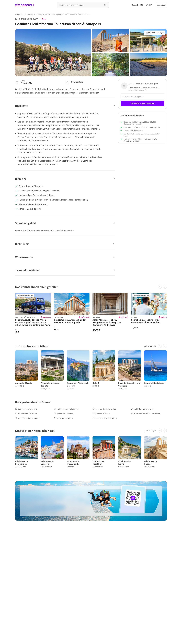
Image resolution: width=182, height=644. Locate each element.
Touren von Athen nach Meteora (78, 384)
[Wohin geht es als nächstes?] (83, 5)
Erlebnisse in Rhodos (150, 463)
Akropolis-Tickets (24, 383)
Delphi (96, 383)
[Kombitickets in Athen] (26, 414)
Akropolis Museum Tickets (50, 384)
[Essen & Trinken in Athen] (105, 418)
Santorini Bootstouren (155, 383)
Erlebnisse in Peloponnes (21, 463)
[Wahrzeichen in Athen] (26, 409)
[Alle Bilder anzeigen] (155, 33)
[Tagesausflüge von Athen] (104, 409)
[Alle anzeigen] (150, 346)
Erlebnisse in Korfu (125, 463)
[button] (149, 5)
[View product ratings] (44, 19)
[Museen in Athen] (101, 414)
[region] (91, 313)
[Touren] (39, 14)
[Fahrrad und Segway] (53, 14)
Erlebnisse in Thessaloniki (73, 463)
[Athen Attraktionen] (63, 414)
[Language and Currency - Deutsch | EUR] (137, 5)
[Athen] (30, 14)
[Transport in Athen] (63, 418)
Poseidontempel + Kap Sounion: (129, 384)
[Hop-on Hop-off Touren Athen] (146, 414)
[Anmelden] (161, 5)
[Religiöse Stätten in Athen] (28, 418)
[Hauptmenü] (20, 14)
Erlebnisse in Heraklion (99, 463)
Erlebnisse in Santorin (47, 463)
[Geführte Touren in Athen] (66, 409)
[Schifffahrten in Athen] (142, 409)
